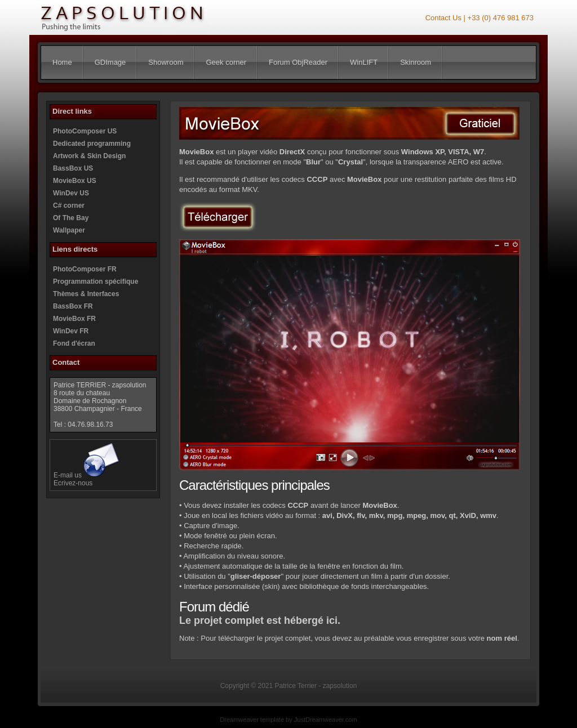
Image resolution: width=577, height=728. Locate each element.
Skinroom (416, 62)
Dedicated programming (92, 144)
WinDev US (71, 193)
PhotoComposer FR (85, 269)
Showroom (166, 62)
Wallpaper (69, 230)
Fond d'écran (74, 343)
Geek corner (226, 62)
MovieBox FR (74, 319)
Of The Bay (71, 218)
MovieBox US (75, 181)
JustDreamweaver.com (326, 720)
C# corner (69, 206)
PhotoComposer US (85, 131)
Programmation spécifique (96, 282)
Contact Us (443, 18)
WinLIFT (364, 62)
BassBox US (73, 168)
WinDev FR (71, 331)
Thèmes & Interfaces (86, 294)
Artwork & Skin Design (89, 156)
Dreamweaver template (252, 720)
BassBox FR (73, 306)
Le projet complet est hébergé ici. (260, 620)
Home (62, 62)
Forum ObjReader (298, 62)
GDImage (110, 62)
